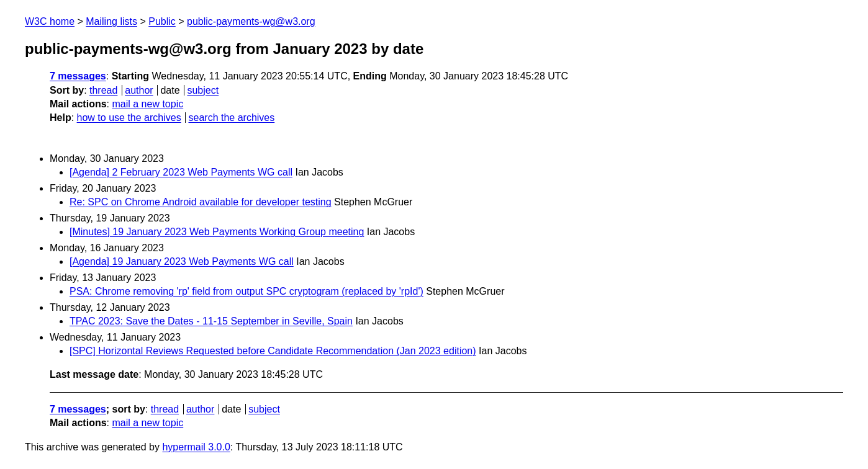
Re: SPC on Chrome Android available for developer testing (201, 202)
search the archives (232, 118)
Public (162, 21)
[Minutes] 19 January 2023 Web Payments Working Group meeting (217, 232)
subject (203, 90)
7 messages (78, 76)
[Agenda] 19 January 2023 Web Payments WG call (182, 261)
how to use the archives (129, 118)
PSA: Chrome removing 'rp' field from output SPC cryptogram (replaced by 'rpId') (246, 291)
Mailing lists (111, 21)
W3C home (50, 21)
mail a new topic (147, 104)
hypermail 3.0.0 (196, 447)
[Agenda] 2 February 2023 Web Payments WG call (181, 172)
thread (103, 90)
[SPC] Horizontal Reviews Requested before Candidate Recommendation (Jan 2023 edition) (273, 351)
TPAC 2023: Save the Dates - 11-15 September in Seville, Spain (211, 321)
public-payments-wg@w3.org (251, 21)
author (139, 90)
